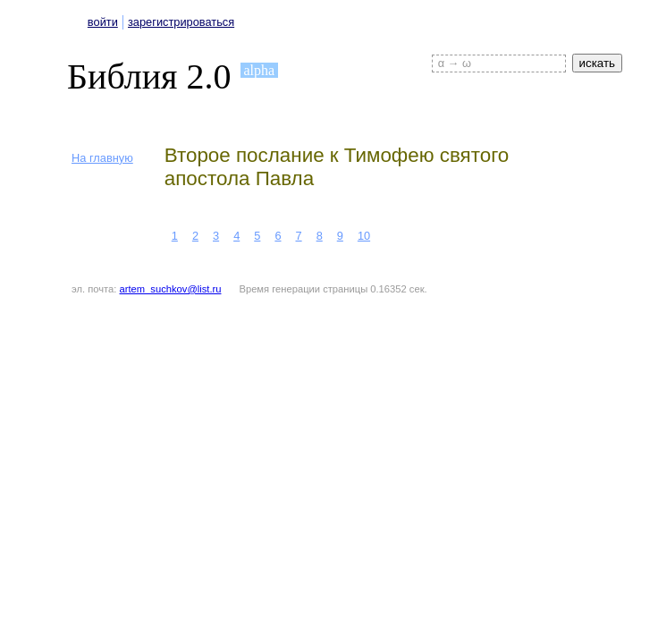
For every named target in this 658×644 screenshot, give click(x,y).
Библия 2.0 (149, 76)
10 (364, 236)
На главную (102, 158)
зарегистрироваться (181, 22)
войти (103, 22)
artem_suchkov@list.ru (171, 289)
